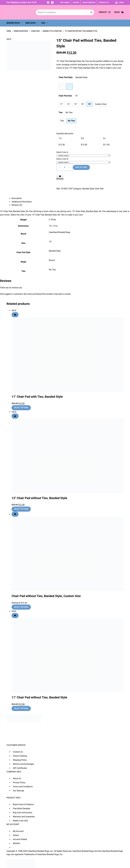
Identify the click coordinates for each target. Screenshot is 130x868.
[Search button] (91, 12)
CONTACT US (104, 2)
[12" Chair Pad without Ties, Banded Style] (68, 456)
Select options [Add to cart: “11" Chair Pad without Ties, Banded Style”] (21, 708)
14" (82, 104)
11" (62, 104)
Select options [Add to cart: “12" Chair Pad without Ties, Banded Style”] (21, 509)
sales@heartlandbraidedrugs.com (22, 741)
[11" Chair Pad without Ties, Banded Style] (68, 655)
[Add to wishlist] (60, 178)
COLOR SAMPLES (89, 2)
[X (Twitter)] (52, 3)
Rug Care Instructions (23, 813)
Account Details (20, 839)
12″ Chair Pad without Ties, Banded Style (39, 498)
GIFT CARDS (65, 2)
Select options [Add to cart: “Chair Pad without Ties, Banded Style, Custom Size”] (21, 607)
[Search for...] (62, 12)
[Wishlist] (105, 12)
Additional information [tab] (22, 202)
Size (45, 23)
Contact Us (18, 752)
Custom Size (101, 104)
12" (68, 104)
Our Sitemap (18, 791)
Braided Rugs (15, 23)
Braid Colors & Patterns (23, 804)
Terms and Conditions (23, 787)
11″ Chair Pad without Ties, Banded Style (39, 697)
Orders (16, 835)
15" (50, 242)
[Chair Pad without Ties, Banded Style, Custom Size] (68, 554)
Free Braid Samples (22, 808)
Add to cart (81, 167)
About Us (17, 778)
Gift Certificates (20, 768)
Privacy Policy (19, 783)
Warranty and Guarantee (24, 817)
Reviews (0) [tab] (17, 205)
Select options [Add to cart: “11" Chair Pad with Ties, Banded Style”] (21, 408)
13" (75, 104)
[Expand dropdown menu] (22, 23)
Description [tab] (17, 198)
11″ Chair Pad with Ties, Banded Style (37, 397)
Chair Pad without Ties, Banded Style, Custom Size (46, 596)
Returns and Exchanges (23, 764)
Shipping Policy (20, 760)
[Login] (119, 2)
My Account (18, 831)
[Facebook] (48, 3)
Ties (62, 121)
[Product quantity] (65, 167)
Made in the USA (20, 821)
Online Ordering (20, 756)
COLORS (76, 2)
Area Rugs (32, 23)
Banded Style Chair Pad (93, 189)
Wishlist (16, 843)
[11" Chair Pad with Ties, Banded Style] (68, 354)
